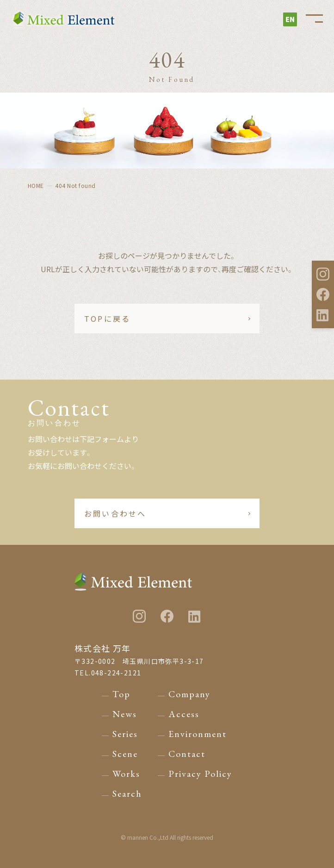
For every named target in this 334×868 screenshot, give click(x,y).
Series (125, 734)
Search (127, 793)
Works (126, 774)
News (125, 714)
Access (184, 714)
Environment (198, 734)
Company (189, 694)
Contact (187, 754)
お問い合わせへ (115, 513)
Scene (125, 754)
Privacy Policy (200, 774)
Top (121, 694)
